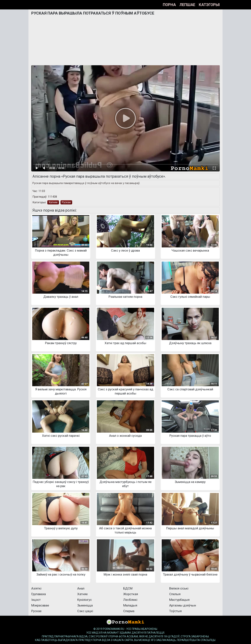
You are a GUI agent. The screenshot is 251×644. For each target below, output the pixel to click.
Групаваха (39, 594)
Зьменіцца (85, 605)
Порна (169, 5)
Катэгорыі (209, 5)
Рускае (66, 202)
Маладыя (130, 605)
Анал (81, 588)
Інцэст (36, 600)
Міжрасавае (40, 605)
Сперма (129, 611)
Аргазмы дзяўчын (183, 605)
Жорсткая (131, 594)
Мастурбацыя (179, 600)
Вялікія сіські (179, 588)
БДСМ (128, 588)
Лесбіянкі (130, 600)
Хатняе (53, 202)
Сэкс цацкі (85, 611)
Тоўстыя (175, 611)
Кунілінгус (85, 600)
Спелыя (175, 594)
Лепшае (187, 5)
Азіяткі (36, 588)
